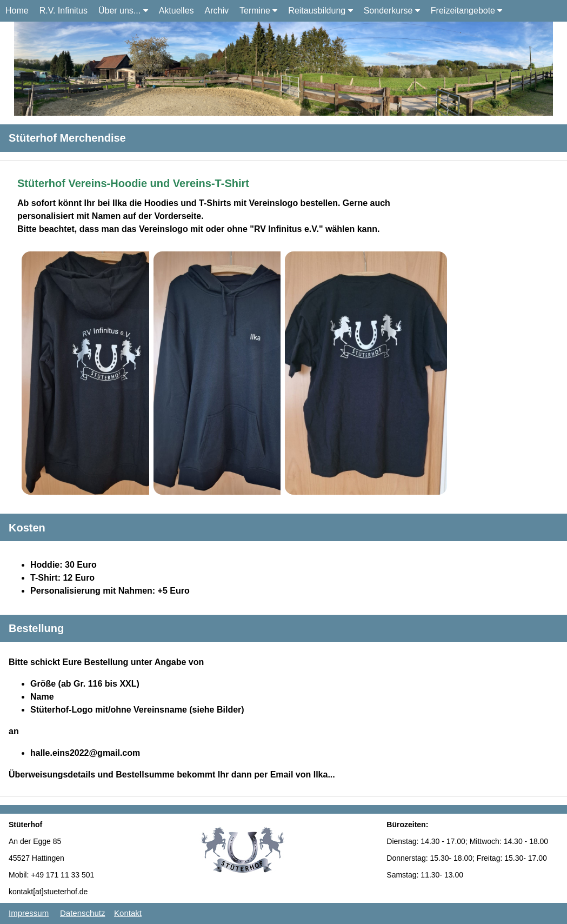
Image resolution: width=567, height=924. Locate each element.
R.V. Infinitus (64, 11)
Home (17, 11)
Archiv (217, 11)
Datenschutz (82, 913)
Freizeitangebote (467, 11)
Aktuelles (176, 11)
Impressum (29, 913)
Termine (258, 11)
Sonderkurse (392, 11)
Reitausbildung (320, 11)
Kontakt (128, 913)
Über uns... (123, 11)
